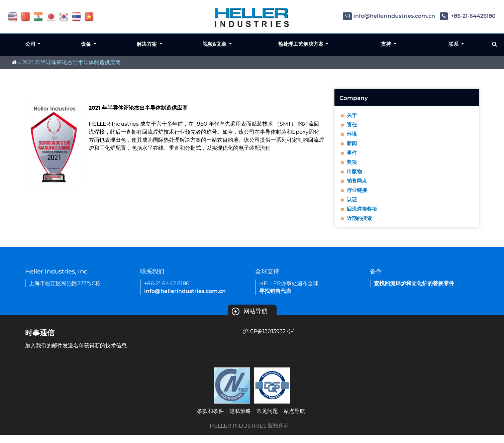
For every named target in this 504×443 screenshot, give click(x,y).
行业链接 (358, 196)
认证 (352, 206)
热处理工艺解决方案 (301, 44)
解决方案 (147, 44)
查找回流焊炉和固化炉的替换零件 (414, 291)
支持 (387, 44)
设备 (87, 44)
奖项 (352, 166)
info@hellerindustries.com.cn (389, 16)
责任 (352, 126)
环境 (352, 136)
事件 (352, 156)
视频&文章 (215, 44)
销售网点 (358, 186)
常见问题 (267, 419)
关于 (352, 116)
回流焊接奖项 (363, 216)
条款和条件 (210, 419)
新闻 (352, 146)
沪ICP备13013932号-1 (269, 339)
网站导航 (250, 319)
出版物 (355, 176)
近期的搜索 (360, 226)
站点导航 (294, 419)
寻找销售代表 (275, 299)
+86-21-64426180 (468, 16)
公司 (31, 44)
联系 (454, 44)
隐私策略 (240, 419)
